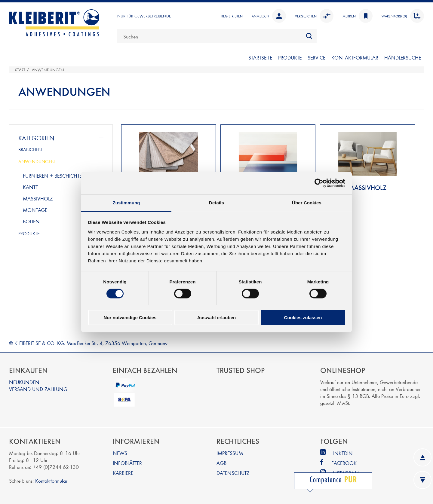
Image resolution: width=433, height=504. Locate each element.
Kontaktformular (51, 480)
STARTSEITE (260, 57)
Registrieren (232, 16)
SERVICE (316, 57)
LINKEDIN (342, 453)
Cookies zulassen (303, 318)
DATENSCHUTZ (233, 473)
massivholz (38, 198)
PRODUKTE (290, 57)
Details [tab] (216, 202)
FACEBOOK (344, 463)
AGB (221, 463)
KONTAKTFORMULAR (355, 57)
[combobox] (217, 36)
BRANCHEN (30, 149)
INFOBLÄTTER (127, 463)
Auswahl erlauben (216, 318)
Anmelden (269, 16)
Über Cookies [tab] (307, 202)
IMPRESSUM (230, 453)
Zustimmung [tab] (126, 202)
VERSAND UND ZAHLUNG (38, 389)
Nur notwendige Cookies (130, 318)
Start (20, 70)
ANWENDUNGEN (37, 161)
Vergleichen (314, 16)
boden (31, 221)
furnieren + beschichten (54, 175)
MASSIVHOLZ (367, 187)
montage (35, 210)
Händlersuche (403, 57)
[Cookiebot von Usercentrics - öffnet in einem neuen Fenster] (319, 183)
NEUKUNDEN (24, 382)
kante (30, 187)
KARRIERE (123, 473)
